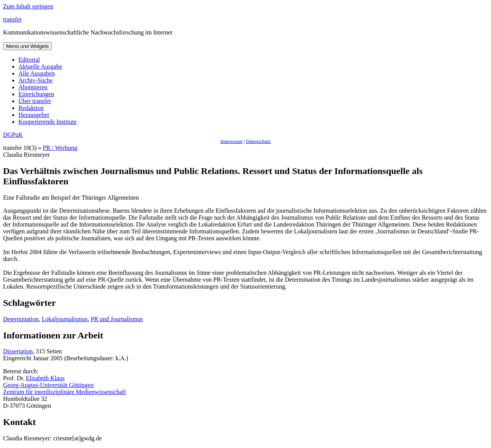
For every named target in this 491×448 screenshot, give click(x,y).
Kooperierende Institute (48, 122)
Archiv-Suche (35, 80)
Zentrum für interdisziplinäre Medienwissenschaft (64, 392)
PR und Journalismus (117, 319)
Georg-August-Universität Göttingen (48, 385)
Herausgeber (34, 115)
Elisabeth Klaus (45, 378)
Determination (21, 319)
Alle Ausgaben (37, 73)
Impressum (231, 141)
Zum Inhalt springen (28, 6)
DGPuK (13, 135)
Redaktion (31, 108)
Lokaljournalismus (64, 319)
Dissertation (18, 351)
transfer (12, 19)
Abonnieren (33, 87)
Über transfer (35, 101)
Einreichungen (36, 94)
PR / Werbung (60, 148)
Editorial (29, 60)
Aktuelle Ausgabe (40, 66)
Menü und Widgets (27, 46)
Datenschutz (258, 141)
